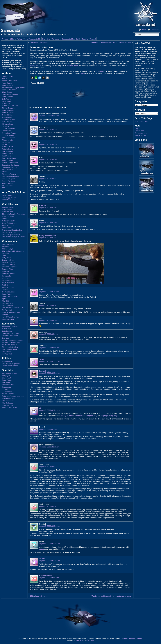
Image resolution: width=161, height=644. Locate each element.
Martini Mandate (8, 394)
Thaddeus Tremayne (10, 174)
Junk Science (7, 392)
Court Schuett (7, 97)
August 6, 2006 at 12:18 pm (50, 410)
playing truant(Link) (109, 416)
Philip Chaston (8, 160)
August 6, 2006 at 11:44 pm (50, 544)
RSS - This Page (141, 121)
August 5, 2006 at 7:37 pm (49, 238)
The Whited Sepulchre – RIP (13, 308)
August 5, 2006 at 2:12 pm (49, 116)
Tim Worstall (7, 310)
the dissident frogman (10, 176)
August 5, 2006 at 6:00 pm (49, 159)
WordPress (80, 640)
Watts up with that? (9, 407)
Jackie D (5, 126)
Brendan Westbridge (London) (14, 88)
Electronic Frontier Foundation (14, 214)
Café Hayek (7, 329)
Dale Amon (6, 99)
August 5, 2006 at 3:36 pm (49, 129)
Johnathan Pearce (9, 133)
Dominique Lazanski (10, 106)
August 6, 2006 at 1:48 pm (49, 429)
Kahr (83, 73)
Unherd (5, 315)
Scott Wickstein (8, 170)
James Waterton (8, 129)
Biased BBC (7, 378)
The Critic (6, 301)
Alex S (5, 78)
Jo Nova (5, 389)
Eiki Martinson (46, 576)
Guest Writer (7, 117)
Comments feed (141, 133)
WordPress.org (141, 135)
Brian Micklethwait (9, 90)
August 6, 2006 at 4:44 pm (49, 467)
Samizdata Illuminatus (11, 165)
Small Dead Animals (10, 296)
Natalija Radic (7, 149)
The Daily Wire (8, 303)
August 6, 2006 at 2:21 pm (49, 447)
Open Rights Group (10, 223)
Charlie (42, 206)
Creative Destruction (10, 336)
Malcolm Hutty (8, 140)
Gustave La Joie (8, 119)
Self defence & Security (69, 50)
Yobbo (42, 359)
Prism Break (7, 228)
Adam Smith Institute (10, 327)
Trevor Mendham (9, 181)
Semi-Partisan (8, 294)
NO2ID (5, 219)
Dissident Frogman (9, 267)
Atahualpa (90, 640)
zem (4, 188)
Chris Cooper (7, 92)
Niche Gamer (7, 195)
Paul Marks (6, 156)
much (42, 549)
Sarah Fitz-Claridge (10, 167)
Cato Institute (7, 331)
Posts (144, 30)
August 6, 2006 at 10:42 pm (50, 526)
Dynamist (6, 271)
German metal (72, 66)
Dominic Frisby (8, 269)
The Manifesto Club (10, 232)
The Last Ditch (8, 306)
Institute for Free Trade (11, 342)
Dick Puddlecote (8, 265)
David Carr (6, 103)
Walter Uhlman (8, 183)
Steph (4, 172)
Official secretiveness (39, 42)
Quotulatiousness (9, 292)
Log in (137, 129)
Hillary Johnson (8, 124)
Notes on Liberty (8, 221)
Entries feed (139, 131)
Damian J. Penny (9, 260)
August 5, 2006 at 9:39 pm (49, 320)
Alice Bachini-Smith (10, 81)
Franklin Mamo (8, 113)
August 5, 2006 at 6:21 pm (49, 179)
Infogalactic (7, 387)
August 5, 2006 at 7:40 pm (49, 292)
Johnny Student (8, 135)
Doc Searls (6, 382)
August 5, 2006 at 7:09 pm (49, 223)
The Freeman (7, 352)
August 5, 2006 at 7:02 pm (49, 208)
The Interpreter (8, 401)
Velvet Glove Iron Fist (10, 317)
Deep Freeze (7, 380)
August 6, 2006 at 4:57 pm (49, 506)
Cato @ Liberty (8, 207)
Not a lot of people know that (13, 396)
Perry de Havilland (9, 158)
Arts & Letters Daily (10, 373)
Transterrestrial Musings (11, 312)
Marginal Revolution (10, 345)
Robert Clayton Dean (10, 163)
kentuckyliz (44, 371)
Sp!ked (5, 299)
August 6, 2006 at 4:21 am (49, 348)
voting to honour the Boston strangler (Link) (79, 416)
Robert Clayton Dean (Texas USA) (44, 50)
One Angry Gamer (9, 198)
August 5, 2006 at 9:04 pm (49, 305)
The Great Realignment (11, 364)
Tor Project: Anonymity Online (13, 237)
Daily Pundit (7, 258)
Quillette (5, 290)
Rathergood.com (9, 398)
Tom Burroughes (8, 179)
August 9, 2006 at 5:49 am (49, 578)
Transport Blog (8, 405)
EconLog (6, 338)
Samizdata (10, 30)
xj (40, 408)
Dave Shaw (7, 101)
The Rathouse (8, 403)
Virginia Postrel (8, 319)
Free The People (9, 274)
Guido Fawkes (8, 361)
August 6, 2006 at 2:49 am (49, 334)
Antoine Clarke (8, 85)
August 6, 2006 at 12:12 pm (50, 373)
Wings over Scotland (10, 366)
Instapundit (6, 276)
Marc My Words (8, 283)
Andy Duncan (7, 83)
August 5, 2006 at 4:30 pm (49, 144)
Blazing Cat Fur (8, 244)
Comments (155, 30)
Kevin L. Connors (9, 138)
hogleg (100, 71)
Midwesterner (7, 142)
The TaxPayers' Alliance (11, 235)
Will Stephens (7, 185)
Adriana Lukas (8, 76)
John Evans (7, 131)
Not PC (5, 285)
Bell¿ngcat (6, 376)
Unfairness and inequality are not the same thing (111, 42)
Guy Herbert (7, 122)
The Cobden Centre (10, 349)
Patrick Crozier (8, 154)
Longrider (6, 278)
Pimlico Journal (8, 225)
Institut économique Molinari (13, 340)
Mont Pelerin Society (10, 347)
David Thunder (8, 212)
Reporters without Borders (12, 230)
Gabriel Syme (7, 115)
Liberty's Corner (8, 216)
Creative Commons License (131, 639)
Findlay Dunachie (9, 108)
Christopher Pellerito (10, 94)
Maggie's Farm (8, 280)
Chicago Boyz (7, 249)
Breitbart (5, 247)
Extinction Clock (8, 385)
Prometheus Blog (9, 200)
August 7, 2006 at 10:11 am (50, 561)
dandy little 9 (36, 66)
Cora (4, 255)
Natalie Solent (8, 147)
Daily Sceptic (7, 209)
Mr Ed (4, 144)
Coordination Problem (10, 333)
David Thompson (9, 262)
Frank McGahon (8, 110)
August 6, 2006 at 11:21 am (50, 361)
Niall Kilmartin (7, 151)
